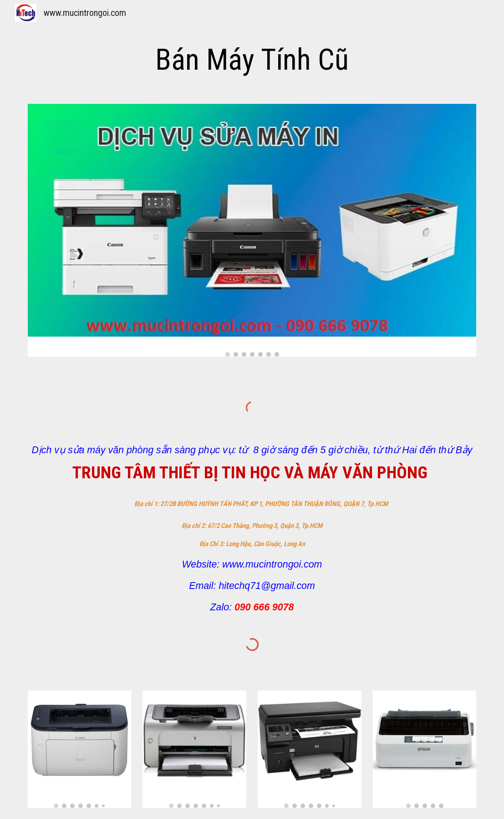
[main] (252, 60)
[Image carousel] (252, 230)
